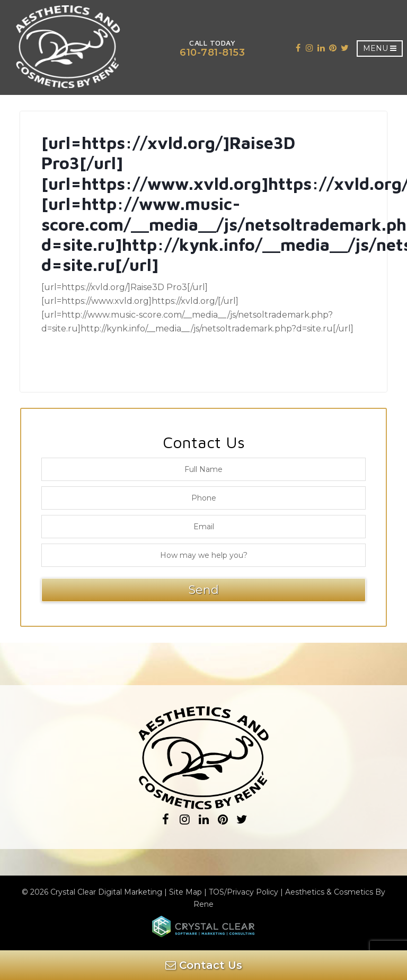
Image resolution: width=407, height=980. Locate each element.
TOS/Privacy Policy (244, 892)
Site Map (185, 892)
